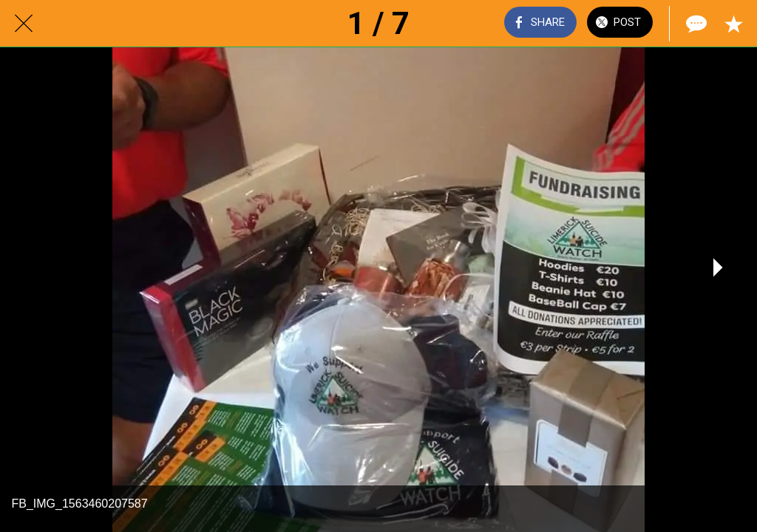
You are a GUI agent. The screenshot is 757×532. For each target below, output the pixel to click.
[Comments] (695, 24)
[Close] (24, 24)
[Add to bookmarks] (733, 24)
